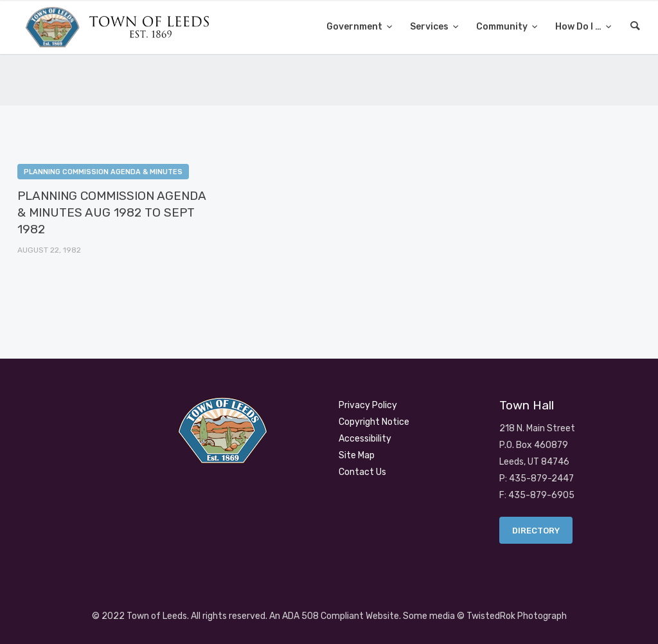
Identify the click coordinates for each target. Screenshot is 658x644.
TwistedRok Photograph (517, 616)
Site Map (357, 455)
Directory (536, 531)
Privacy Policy (368, 405)
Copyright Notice (374, 422)
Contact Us (362, 472)
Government (355, 27)
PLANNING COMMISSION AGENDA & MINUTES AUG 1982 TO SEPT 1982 (111, 212)
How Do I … (579, 27)
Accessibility (365, 439)
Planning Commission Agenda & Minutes (103, 172)
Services (430, 27)
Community (503, 27)
